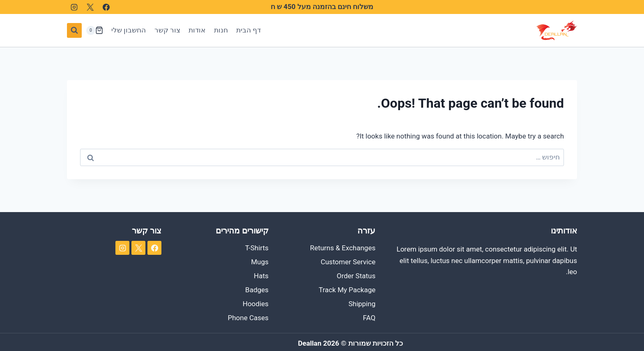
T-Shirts (257, 248)
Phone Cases (248, 318)
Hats (261, 276)
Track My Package (347, 290)
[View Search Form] (74, 30)
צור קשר (167, 30)
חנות (221, 30)
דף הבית (248, 30)
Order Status (356, 276)
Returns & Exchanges (343, 248)
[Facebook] (106, 7)
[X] (90, 7)
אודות (197, 30)
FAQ (369, 318)
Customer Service (348, 262)
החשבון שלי (129, 30)
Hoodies (256, 304)
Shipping (362, 304)
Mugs (260, 262)
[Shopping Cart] (94, 30)
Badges (257, 290)
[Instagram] (74, 7)
